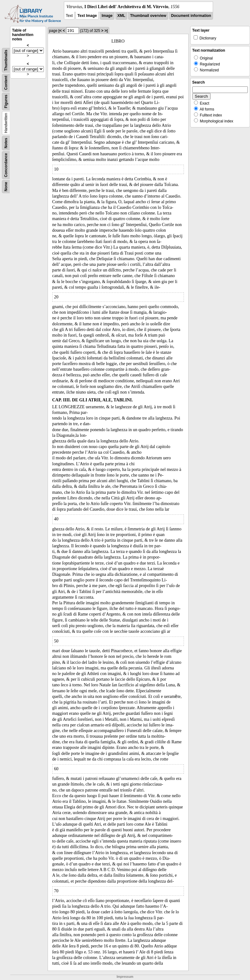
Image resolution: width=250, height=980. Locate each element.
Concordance (6, 165)
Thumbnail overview (148, 16)
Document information (191, 16)
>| (106, 31)
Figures (6, 101)
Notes (6, 143)
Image (107, 16)
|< (60, 31)
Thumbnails (6, 60)
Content (6, 83)
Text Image (87, 16)
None (6, 187)
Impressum (125, 977)
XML (121, 16)
